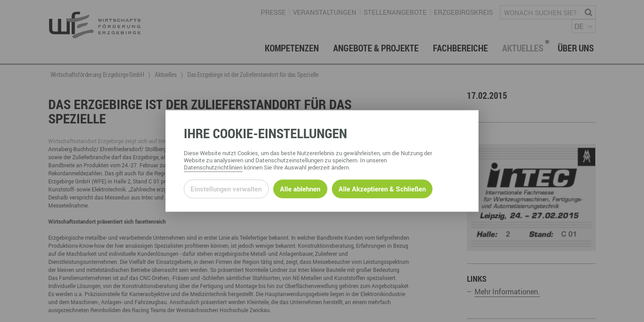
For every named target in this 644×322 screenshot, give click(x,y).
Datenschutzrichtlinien (213, 168)
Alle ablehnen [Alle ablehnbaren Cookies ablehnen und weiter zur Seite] (300, 189)
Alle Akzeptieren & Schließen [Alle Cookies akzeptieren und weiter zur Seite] (382, 189)
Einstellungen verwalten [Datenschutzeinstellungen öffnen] (226, 189)
